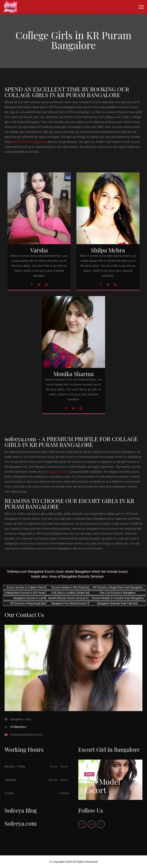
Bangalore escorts (58, 472)
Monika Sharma (74, 374)
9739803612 (18, 727)
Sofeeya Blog (21, 810)
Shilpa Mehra (108, 250)
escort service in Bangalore (29, 142)
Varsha (39, 250)
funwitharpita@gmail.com (27, 734)
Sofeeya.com (21, 823)
